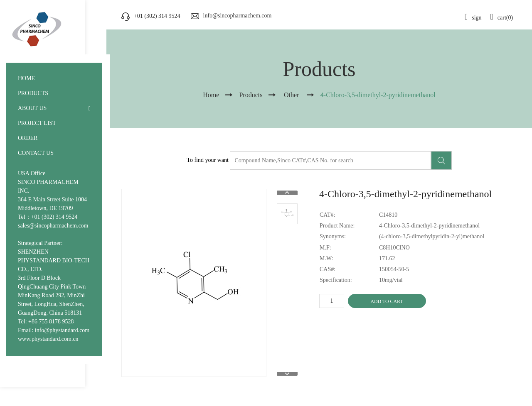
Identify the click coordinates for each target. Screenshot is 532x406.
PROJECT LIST (37, 123)
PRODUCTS (33, 93)
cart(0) (502, 18)
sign (473, 18)
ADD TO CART (387, 301)
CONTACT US (36, 153)
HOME (26, 78)
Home (211, 95)
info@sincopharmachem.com (238, 16)
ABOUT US (32, 108)
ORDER (28, 138)
